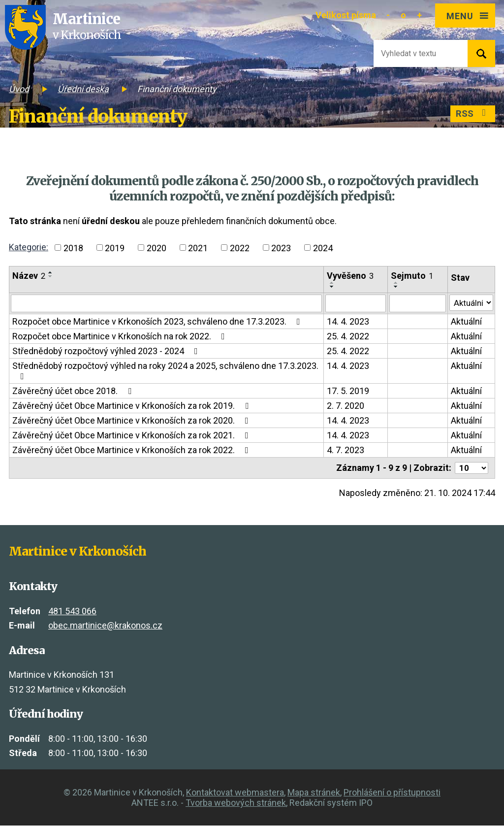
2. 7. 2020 (344, 407)
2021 (198, 248)
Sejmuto (410, 276)
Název (29, 276)
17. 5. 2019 (346, 392)
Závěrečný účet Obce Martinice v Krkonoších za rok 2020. (132, 421)
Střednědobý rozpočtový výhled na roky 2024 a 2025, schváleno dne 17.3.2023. (165, 372)
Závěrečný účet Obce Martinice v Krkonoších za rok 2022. (132, 451)
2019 (115, 248)
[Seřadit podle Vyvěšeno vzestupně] (331, 283)
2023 (281, 248)
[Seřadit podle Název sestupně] (51, 276)
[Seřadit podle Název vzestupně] (51, 272)
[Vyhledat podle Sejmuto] (416, 304)
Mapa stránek (314, 794)
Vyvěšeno (349, 276)
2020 (157, 248)
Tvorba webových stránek (236, 804)
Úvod (19, 89)
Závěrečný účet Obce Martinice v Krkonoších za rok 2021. (132, 436)
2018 (73, 248)
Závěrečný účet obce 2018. (74, 392)
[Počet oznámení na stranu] (470, 469)
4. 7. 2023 (344, 451)
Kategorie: (29, 247)
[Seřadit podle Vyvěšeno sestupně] (331, 287)
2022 (240, 248)
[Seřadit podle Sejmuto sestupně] (395, 287)
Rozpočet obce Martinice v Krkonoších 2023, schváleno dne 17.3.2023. (158, 322)
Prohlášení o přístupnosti (392, 794)
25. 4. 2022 (346, 337)
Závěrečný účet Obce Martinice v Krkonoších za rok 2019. (132, 407)
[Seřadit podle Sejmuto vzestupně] (395, 283)
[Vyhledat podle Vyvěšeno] (354, 304)
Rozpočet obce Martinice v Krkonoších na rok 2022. (121, 337)
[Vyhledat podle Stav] (471, 303)
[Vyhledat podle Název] (166, 304)
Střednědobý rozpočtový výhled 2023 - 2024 (107, 352)
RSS (471, 115)
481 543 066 (72, 612)
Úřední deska (83, 89)
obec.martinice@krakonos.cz (105, 627)
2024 (323, 248)
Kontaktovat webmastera (235, 794)
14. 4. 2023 (346, 322)
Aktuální (465, 322)
